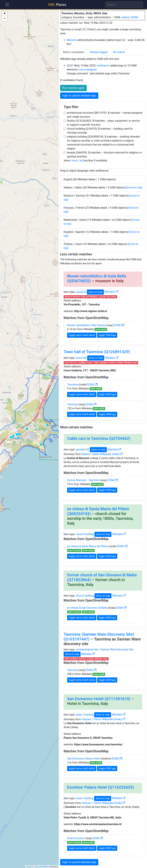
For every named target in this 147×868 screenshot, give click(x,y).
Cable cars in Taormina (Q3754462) (99, 438)
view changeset (88, 70)
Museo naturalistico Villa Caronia (87, 325)
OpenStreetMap (42, 867)
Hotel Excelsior (76, 838)
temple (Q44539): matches (104, 155)
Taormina (73, 385)
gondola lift (83, 449)
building (89, 714)
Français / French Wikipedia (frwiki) (103, 719)
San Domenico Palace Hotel (84, 759)
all (81, 160)
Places (57, 5)
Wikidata (111, 292)
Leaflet (29, 867)
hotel (79, 714)
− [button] (5, 19)
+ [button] (5, 14)
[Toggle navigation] (7, 5)
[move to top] (134, 188)
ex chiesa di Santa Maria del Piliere (88, 546)
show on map (95, 292)
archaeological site (87, 650)
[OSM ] (119, 325)
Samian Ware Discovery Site (117, 650)
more (74, 160)
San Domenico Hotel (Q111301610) (99, 699)
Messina (72, 40)
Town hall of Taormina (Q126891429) (97, 352)
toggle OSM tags (107, 335)
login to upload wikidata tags (79, 96)
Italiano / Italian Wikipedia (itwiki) (102, 454)
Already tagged (99, 52)
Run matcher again (73, 88)
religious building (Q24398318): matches (103, 143)
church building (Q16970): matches (100, 131)
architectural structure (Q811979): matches (105, 115)
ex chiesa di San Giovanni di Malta (87, 608)
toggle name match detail (82, 335)
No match (119, 52)
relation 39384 (130, 17)
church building (85, 534)
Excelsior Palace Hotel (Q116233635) (100, 787)
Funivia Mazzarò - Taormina (83, 480)
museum (81, 292)
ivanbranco (103, 66)
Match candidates (74, 52)
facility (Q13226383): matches (103, 123)
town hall (81, 358)
